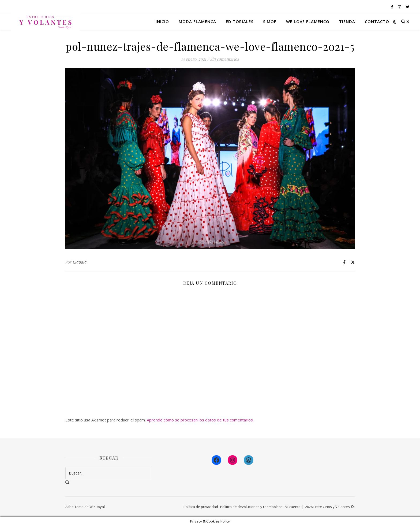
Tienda (347, 21)
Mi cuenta (293, 507)
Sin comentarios (224, 59)
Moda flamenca (197, 21)
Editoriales (240, 21)
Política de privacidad (201, 507)
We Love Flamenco (308, 21)
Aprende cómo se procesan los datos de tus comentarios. (200, 420)
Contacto (377, 21)
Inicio (162, 21)
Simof (270, 21)
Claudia (80, 262)
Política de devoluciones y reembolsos (251, 507)
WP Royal (97, 507)
